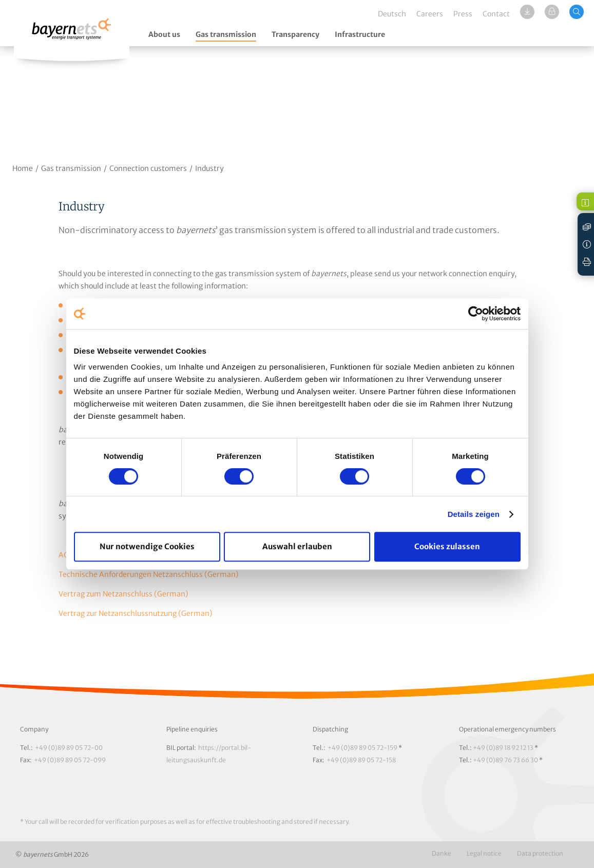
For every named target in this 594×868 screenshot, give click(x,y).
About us (164, 34)
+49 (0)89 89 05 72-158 (361, 760)
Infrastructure (360, 34)
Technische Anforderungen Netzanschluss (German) (148, 574)
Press (463, 14)
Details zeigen (474, 514)
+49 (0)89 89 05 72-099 (70, 760)
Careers (430, 14)
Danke (442, 853)
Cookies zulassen (447, 546)
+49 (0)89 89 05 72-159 (362, 748)
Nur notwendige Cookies (147, 546)
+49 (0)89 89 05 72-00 (69, 748)
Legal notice (484, 853)
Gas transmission (226, 34)
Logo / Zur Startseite (72, 35)
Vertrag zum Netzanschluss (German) (123, 594)
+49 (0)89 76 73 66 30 (505, 760)
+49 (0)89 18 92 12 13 (503, 748)
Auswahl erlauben (297, 546)
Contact (496, 14)
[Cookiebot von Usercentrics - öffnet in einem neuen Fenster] (476, 314)
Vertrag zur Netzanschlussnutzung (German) (135, 613)
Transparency (295, 34)
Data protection (540, 853)
